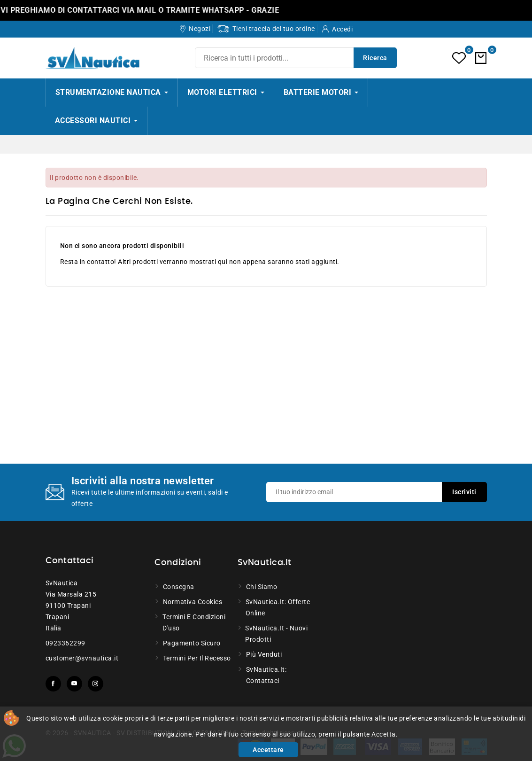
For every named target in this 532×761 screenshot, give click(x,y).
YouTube (74, 684)
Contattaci (70, 561)
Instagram (96, 684)
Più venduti (264, 654)
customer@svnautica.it (82, 658)
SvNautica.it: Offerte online (278, 607)
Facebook (53, 684)
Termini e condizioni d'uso (194, 622)
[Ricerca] (296, 58)
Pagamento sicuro (192, 643)
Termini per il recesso (197, 658)
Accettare (268, 750)
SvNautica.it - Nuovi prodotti (276, 634)
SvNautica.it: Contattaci (266, 675)
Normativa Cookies (193, 602)
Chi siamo (262, 587)
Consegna (179, 587)
